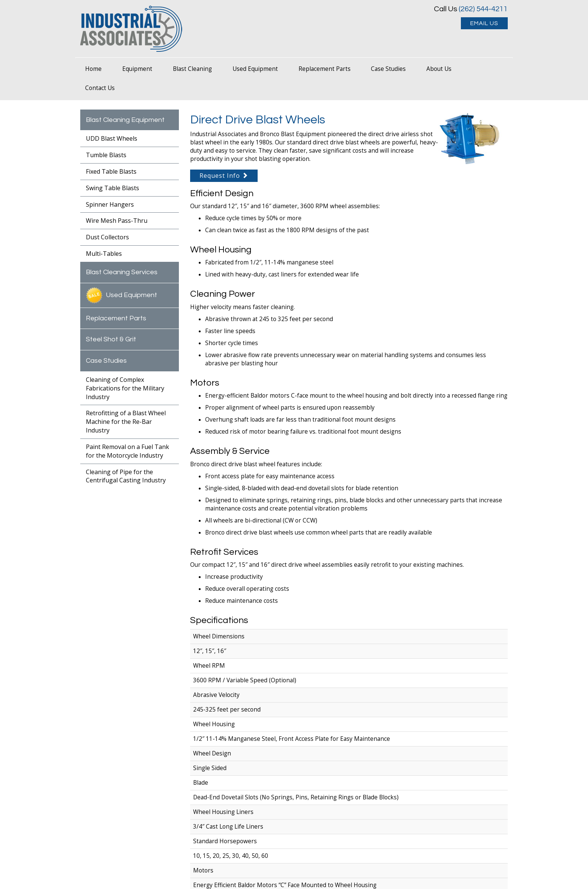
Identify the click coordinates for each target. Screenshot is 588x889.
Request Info (224, 176)
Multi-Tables (104, 254)
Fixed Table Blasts (111, 171)
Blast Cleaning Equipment (125, 120)
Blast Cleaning (192, 69)
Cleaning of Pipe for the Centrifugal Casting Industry (126, 476)
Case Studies (388, 69)
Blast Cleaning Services (122, 272)
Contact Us (100, 88)
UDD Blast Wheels (112, 138)
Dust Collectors (107, 237)
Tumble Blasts (106, 155)
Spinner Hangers (110, 204)
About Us (439, 69)
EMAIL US (484, 23)
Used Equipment (255, 69)
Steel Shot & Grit (111, 339)
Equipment (137, 69)
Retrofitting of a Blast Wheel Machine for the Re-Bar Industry (126, 422)
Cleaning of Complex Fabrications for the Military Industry (125, 388)
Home (93, 69)
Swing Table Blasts (112, 188)
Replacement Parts (325, 69)
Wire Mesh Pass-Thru (117, 221)
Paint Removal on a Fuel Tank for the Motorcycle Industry (127, 451)
